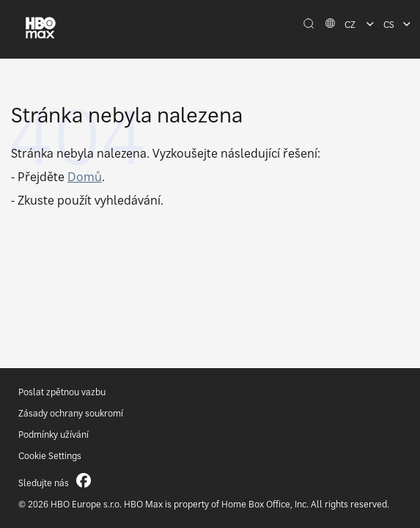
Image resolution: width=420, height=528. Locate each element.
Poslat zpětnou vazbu (62, 392)
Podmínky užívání (54, 434)
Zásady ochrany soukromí (71, 413)
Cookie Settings (50, 456)
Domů (85, 177)
